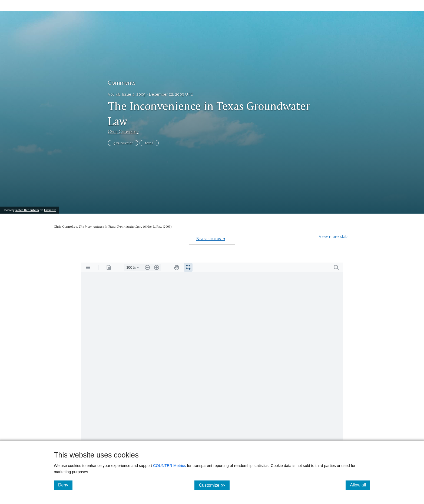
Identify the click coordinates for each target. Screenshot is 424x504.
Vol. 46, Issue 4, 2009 (127, 94)
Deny (65, 485)
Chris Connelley (123, 132)
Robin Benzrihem (27, 210)
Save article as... (211, 239)
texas (149, 143)
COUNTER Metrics (170, 466)
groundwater (123, 143)
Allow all (360, 485)
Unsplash (50, 210)
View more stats (334, 236)
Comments (122, 83)
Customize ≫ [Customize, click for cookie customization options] (214, 485)
